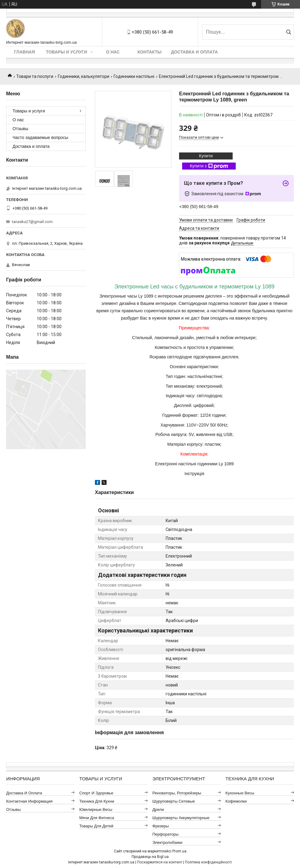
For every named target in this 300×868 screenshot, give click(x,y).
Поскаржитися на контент (160, 862)
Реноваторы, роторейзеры (177, 793)
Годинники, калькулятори (84, 76)
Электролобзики (167, 842)
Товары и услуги (67, 52)
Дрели (158, 809)
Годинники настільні (134, 76)
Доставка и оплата (195, 52)
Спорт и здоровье (96, 793)
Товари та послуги (35, 76)
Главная (24, 52)
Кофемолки (236, 801)
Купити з (209, 166)
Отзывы (20, 129)
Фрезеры (161, 826)
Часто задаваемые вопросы (40, 137)
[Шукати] (289, 32)
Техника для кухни (97, 801)
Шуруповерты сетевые (174, 801)
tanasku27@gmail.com (32, 222)
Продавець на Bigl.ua (150, 857)
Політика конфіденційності (208, 862)
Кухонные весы (240, 793)
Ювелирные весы (96, 809)
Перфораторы (166, 834)
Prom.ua (179, 851)
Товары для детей (96, 826)
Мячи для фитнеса (97, 818)
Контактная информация (29, 801)
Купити (206, 156)
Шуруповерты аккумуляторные (181, 818)
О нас (113, 52)
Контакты (149, 52)
